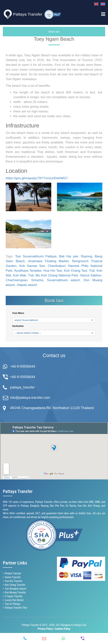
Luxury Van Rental (14, 600)
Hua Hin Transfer (14, 581)
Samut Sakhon (91, 275)
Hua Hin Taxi (53, 271)
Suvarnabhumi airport (63, 280)
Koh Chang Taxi (76, 271)
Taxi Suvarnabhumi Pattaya (36, 256)
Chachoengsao (17, 280)
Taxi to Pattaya (13, 604)
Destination (18, 326)
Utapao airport (27, 285)
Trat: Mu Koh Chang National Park (53, 275)
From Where (18, 313)
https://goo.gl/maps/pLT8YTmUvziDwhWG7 (37, 178)
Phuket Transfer (13, 573)
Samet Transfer (13, 577)
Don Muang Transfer (15, 592)
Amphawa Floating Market (48, 261)
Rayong (86, 256)
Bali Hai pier (69, 256)
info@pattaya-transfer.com (30, 398)
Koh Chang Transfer (15, 585)
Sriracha (37, 280)
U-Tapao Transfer (14, 596)
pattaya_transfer (22, 387)
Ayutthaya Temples (28, 271)
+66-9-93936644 (23, 366)
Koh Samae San (32, 266)
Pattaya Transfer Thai (16, 608)
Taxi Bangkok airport (16, 589)
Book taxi (54, 32)
